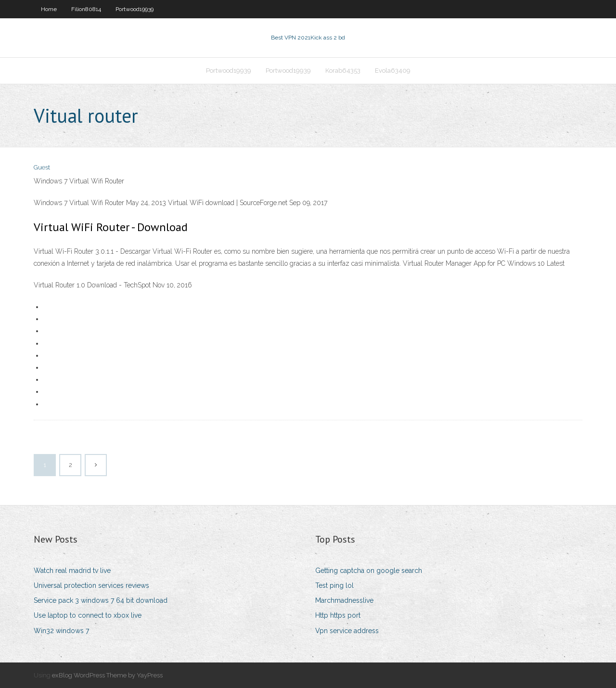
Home (49, 9)
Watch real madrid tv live (72, 571)
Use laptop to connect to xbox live (88, 615)
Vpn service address (347, 631)
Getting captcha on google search (369, 571)
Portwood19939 (135, 9)
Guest (42, 167)
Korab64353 (343, 71)
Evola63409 (393, 71)
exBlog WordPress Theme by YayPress (107, 675)
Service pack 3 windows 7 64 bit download (101, 600)
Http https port (338, 615)
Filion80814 (86, 9)
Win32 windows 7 (61, 631)
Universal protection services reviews (91, 585)
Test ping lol (334, 585)
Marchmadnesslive (344, 600)
